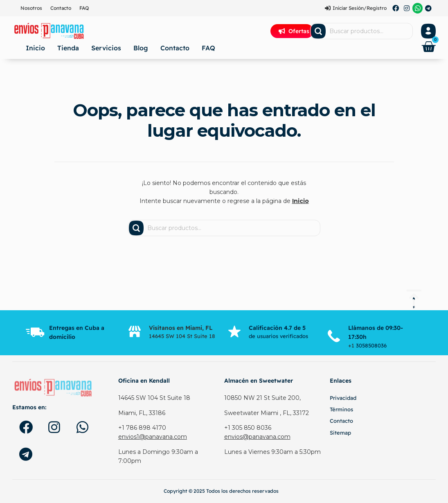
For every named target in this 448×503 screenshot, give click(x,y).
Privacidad (343, 398)
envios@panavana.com (257, 437)
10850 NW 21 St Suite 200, (262, 398)
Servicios (106, 48)
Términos (341, 409)
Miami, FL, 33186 (142, 413)
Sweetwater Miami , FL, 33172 (267, 413)
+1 (352, 345)
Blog (141, 48)
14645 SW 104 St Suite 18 (154, 398)
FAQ (84, 8)
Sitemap (340, 433)
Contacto (61, 8)
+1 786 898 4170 (142, 428)
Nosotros (31, 8)
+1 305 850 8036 (248, 428)
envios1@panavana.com (153, 437)
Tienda (68, 48)
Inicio (35, 48)
